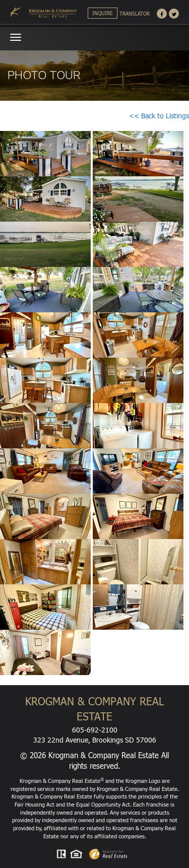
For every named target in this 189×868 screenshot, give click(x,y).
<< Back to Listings (159, 116)
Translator (135, 14)
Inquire (103, 13)
